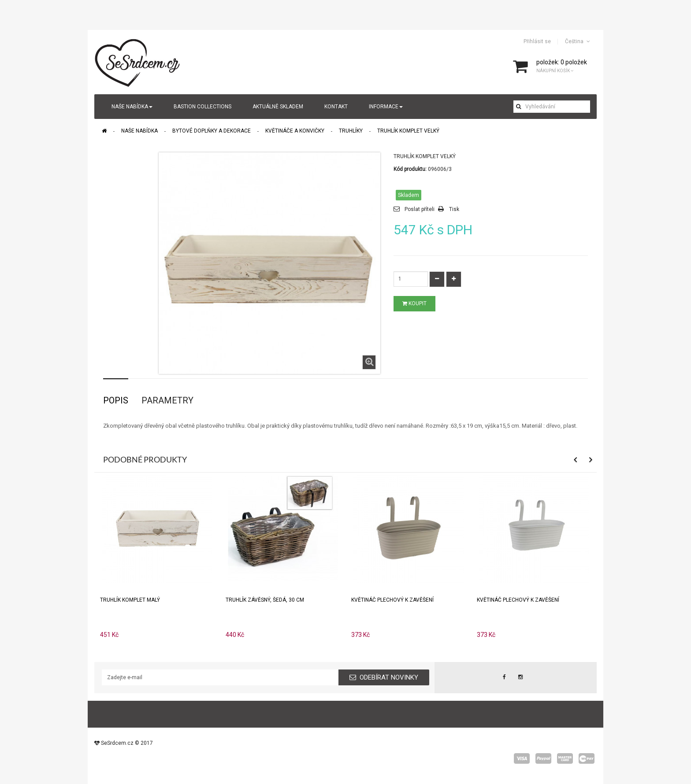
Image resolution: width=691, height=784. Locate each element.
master (565, 758)
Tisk (454, 209)
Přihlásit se (537, 41)
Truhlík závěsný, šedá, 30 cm (265, 600)
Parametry (167, 400)
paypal (543, 758)
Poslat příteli (420, 209)
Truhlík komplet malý (130, 600)
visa (522, 758)
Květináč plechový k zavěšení (392, 600)
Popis (116, 400)
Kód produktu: (410, 169)
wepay (587, 758)
